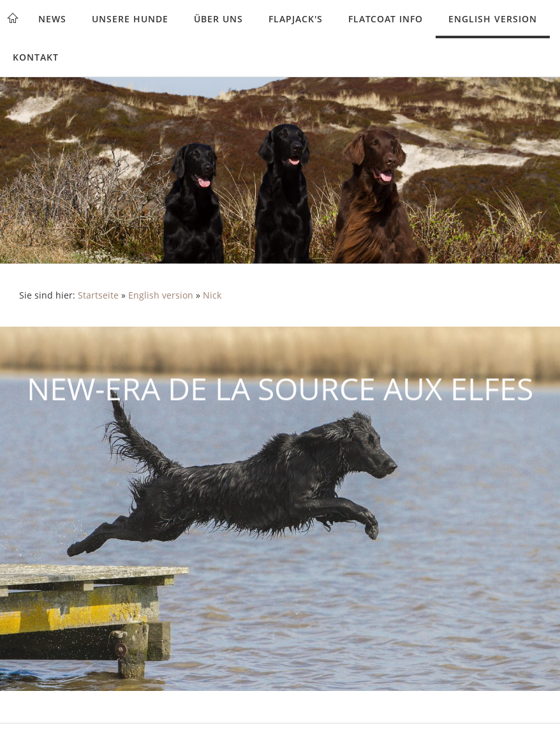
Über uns (218, 19)
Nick (212, 295)
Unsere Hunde (130, 19)
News (52, 19)
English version (493, 19)
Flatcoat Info (386, 19)
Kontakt (36, 57)
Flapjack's (296, 19)
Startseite (98, 295)
